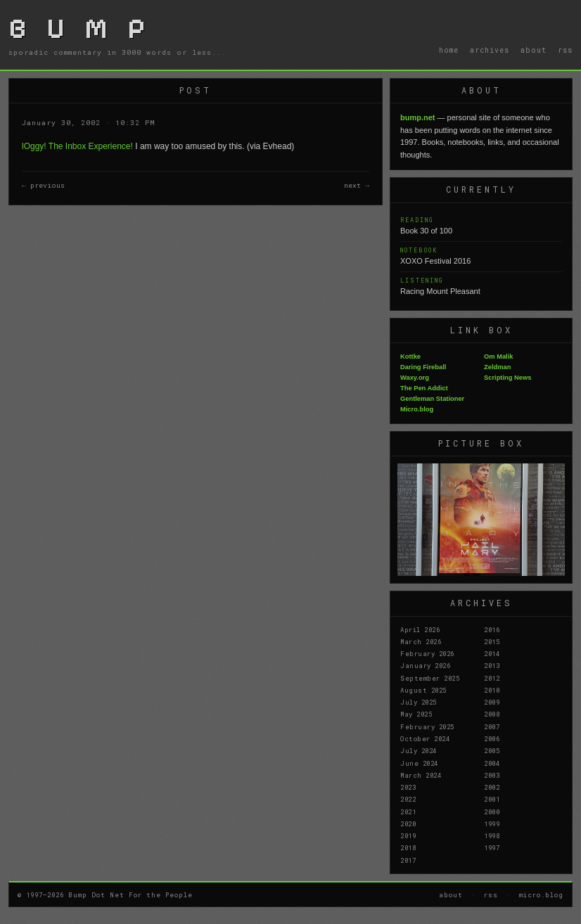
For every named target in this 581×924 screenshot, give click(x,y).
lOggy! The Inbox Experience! (77, 146)
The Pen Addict (424, 388)
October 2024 (425, 738)
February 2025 (427, 726)
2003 (492, 775)
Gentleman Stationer (432, 399)
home (449, 50)
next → (357, 185)
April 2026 (420, 629)
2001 (492, 799)
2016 (492, 629)
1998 (492, 835)
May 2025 (416, 714)
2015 (492, 641)
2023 (408, 787)
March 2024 (421, 775)
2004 (492, 763)
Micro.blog (417, 409)
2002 (492, 787)
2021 (408, 811)
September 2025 (430, 678)
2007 (492, 726)
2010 (492, 690)
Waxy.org (415, 378)
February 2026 (427, 653)
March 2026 (421, 641)
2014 (492, 653)
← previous (43, 185)
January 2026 (425, 665)
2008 (492, 714)
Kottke (410, 357)
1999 (492, 823)
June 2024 (419, 763)
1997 (492, 847)
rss (565, 50)
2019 (408, 835)
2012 (492, 678)
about (534, 50)
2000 (492, 811)
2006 (492, 738)
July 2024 (419, 750)
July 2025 (419, 702)
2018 (408, 847)
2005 (492, 750)
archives (490, 50)
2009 (492, 702)
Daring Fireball (423, 367)
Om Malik (498, 357)
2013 (492, 665)
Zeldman (497, 367)
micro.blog (541, 894)
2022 (408, 799)
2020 (408, 823)
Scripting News (507, 378)
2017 (408, 860)
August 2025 (423, 690)
